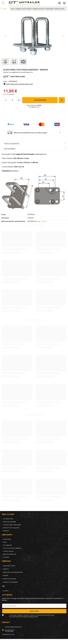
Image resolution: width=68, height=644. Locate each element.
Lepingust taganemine (10, 582)
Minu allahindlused (10, 554)
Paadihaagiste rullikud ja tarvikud (55, 9)
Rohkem (44, 221)
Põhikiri (6, 576)
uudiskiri (6, 557)
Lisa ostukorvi (40, 100)
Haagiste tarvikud (38, 9)
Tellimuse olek (8, 519)
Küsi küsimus (10, 149)
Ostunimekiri (8, 545)
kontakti (6, 531)
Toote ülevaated (11, 144)
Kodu (12, 9)
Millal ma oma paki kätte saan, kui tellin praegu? (30, 133)
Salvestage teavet (9, 566)
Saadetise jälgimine (10, 522)
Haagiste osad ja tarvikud (23, 9)
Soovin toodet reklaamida (12, 525)
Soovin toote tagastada (11, 528)
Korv (5, 542)
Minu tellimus (8, 514)
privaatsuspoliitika (10, 579)
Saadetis (6, 569)
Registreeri (7, 539)
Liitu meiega (7, 595)
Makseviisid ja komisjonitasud (13, 572)
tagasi (4, 9)
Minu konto (7, 535)
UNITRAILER (13, 81)
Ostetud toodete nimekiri (12, 548)
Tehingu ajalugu (9, 551)
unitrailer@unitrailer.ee (13, 627)
